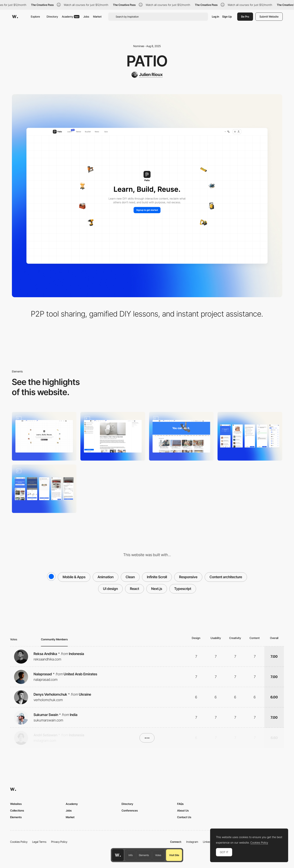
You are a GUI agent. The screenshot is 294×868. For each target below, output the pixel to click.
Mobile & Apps (74, 577)
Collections (17, 810)
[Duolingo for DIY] (250, 436)
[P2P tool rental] (44, 489)
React (135, 589)
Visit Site (174, 855)
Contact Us (184, 817)
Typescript (183, 589)
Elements (144, 855)
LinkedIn (208, 842)
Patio (147, 61)
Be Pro (245, 17)
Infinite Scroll (157, 577)
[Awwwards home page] (118, 855)
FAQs (180, 804)
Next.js (157, 589)
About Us (183, 810)
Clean (130, 577)
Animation (106, 577)
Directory (52, 17)
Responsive (188, 577)
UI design (110, 589)
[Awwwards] (15, 17)
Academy (71, 17)
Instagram (192, 842)
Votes (158, 855)
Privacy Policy (59, 842)
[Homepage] (44, 436)
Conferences (130, 810)
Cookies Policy (19, 842)
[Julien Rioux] (147, 75)
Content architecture (226, 577)
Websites (16, 804)
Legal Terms (39, 842)
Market (97, 17)
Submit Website (269, 17)
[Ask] (113, 436)
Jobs (86, 17)
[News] (181, 436)
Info (131, 855)
